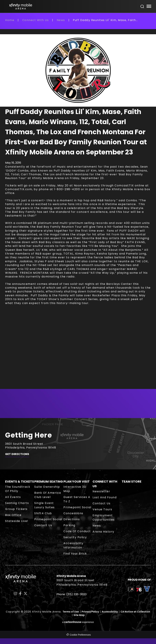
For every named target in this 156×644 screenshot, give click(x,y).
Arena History (103, 532)
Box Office (13, 515)
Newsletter (101, 491)
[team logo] (131, 590)
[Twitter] (25, 594)
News (61, 20)
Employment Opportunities (104, 517)
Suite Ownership (47, 487)
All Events (13, 497)
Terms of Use (71, 612)
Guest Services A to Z (77, 499)
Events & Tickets (20, 481)
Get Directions (17, 454)
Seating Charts (17, 503)
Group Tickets (16, 509)
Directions (72, 519)
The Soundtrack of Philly (18, 489)
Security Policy (75, 537)
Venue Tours (102, 509)
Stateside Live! (17, 521)
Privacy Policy (90, 612)
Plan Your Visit (77, 481)
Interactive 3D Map (75, 489)
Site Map (79, 615)
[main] (78, 218)
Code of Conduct (77, 531)
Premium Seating (49, 481)
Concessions (73, 513)
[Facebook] (20, 594)
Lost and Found (105, 497)
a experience (78, 622)
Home (10, 20)
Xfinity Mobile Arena (21, 6)
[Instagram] (15, 594)
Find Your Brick (75, 554)
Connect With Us (36, 20)
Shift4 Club (43, 513)
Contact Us (43, 525)
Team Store (132, 481)
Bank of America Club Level (48, 495)
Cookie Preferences (80, 635)
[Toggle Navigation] (149, 7)
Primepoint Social (48, 519)
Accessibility (110, 612)
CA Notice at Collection (135, 612)
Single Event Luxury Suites (44, 505)
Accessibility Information (73, 545)
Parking (69, 525)
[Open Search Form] (142, 7)
